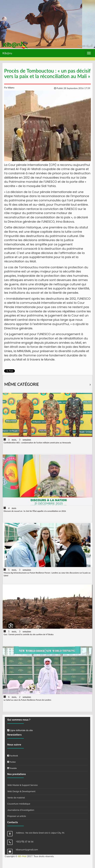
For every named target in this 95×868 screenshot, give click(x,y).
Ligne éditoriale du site (20, 730)
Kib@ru (7, 53)
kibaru (11, 87)
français (82, 46)
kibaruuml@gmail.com (27, 850)
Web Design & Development (21, 791)
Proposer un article (17, 816)
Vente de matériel (16, 798)
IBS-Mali (22, 856)
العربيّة (89, 46)
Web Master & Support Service (22, 785)
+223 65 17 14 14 (25, 841)
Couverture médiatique (19, 804)
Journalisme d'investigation (21, 810)
